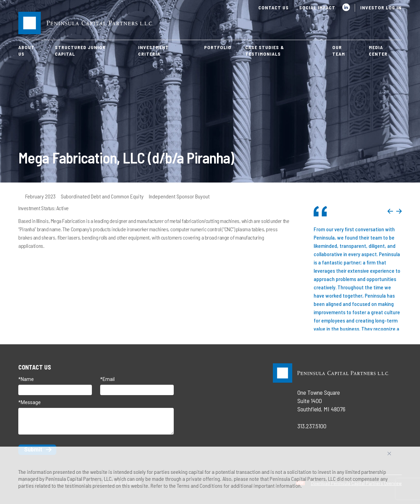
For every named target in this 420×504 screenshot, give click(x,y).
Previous (390, 211)
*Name (26, 379)
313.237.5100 (312, 426)
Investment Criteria (154, 50)
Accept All (397, 456)
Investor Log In (381, 7)
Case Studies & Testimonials (265, 50)
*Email (107, 379)
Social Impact (317, 7)
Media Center (378, 50)
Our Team (339, 50)
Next (399, 211)
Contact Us (274, 7)
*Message (30, 402)
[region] (210, 475)
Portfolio (218, 47)
